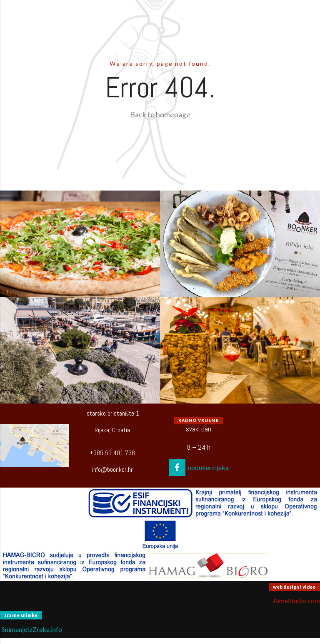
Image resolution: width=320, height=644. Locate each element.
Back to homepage (160, 115)
